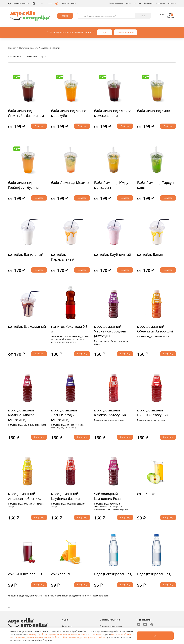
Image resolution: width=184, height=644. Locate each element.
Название (32, 57)
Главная (12, 48)
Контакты (172, 3)
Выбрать (39, 126)
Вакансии (148, 3)
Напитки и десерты (29, 48)
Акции (65, 620)
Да (105, 32)
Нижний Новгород (19, 4)
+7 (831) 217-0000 (42, 4)
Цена (44, 57)
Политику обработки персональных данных (49, 634)
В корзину (82, 354)
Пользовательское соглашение (86, 634)
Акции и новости (116, 3)
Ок (155, 636)
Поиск (143, 16)
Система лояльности (110, 620)
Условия (138, 3)
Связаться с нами (65, 4)
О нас (129, 3)
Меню (65, 16)
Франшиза (160, 3)
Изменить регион (125, 32)
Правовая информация (111, 626)
